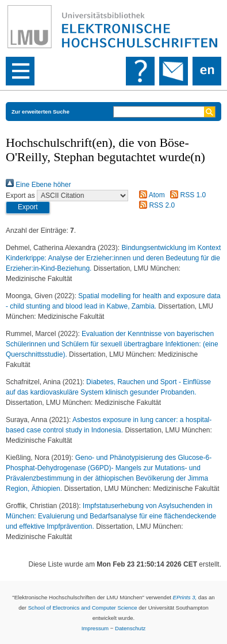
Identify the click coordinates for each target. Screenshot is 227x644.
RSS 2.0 (155, 205)
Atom (150, 195)
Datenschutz (130, 628)
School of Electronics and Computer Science (83, 608)
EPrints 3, (185, 597)
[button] (28, 208)
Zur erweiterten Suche (41, 112)
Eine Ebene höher (38, 185)
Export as (20, 196)
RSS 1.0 (186, 195)
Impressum (95, 628)
